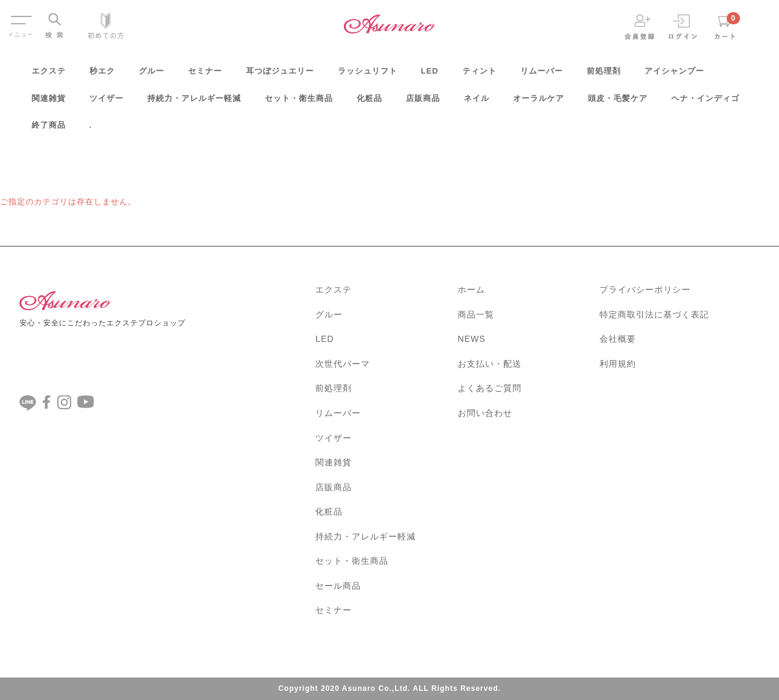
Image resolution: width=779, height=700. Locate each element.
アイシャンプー (674, 75)
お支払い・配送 (490, 364)
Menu (20, 17)
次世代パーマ (343, 364)
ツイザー (107, 102)
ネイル (477, 102)
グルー (152, 75)
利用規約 (618, 364)
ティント (480, 75)
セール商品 (338, 586)
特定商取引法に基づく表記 (654, 314)
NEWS (472, 339)
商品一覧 (476, 314)
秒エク (102, 75)
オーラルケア (539, 102)
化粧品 (369, 102)
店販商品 (423, 102)
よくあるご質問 (490, 388)
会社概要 (618, 339)
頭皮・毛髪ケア (618, 102)
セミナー (205, 75)
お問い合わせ (485, 413)
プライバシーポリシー (645, 289)
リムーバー (542, 75)
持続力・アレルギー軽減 (194, 102)
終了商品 (49, 129)
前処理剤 (604, 75)
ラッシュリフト (368, 75)
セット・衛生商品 (299, 102)
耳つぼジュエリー (280, 75)
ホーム (471, 289)
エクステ (49, 75)
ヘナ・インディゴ (705, 102)
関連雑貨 (49, 102)
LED (430, 75)
